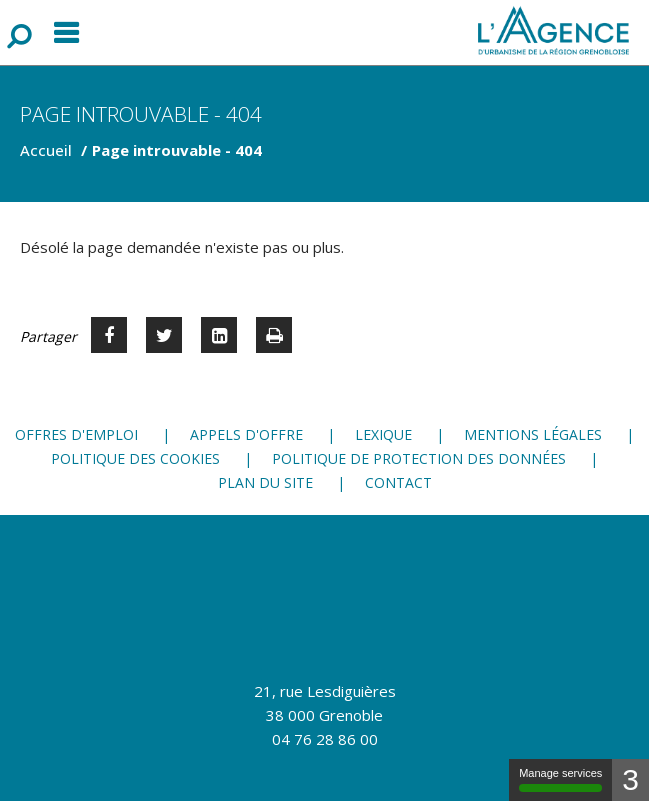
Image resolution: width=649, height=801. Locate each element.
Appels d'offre (246, 434)
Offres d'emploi (76, 434)
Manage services (560, 779)
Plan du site (265, 482)
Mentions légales (533, 434)
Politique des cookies (135, 458)
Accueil (46, 150)
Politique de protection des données (419, 458)
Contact (398, 482)
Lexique (383, 434)
